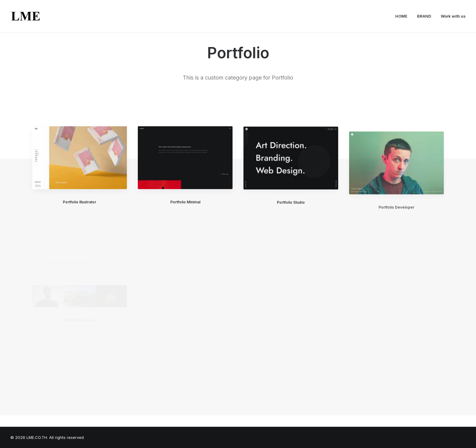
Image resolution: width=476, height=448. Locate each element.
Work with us (453, 16)
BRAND (424, 16)
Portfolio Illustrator (80, 202)
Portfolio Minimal (185, 202)
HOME (401, 16)
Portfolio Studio (291, 207)
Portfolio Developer (396, 224)
